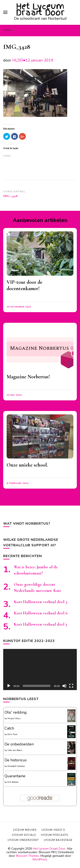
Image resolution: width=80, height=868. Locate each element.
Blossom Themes (27, 856)
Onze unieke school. (27, 465)
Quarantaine (15, 776)
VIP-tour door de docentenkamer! (24, 285)
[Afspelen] (9, 686)
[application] (40, 670)
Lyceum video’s (53, 830)
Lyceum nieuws (25, 830)
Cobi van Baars (15, 750)
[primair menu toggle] (5, 12)
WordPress (40, 859)
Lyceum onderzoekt (23, 840)
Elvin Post (12, 734)
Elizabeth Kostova (16, 766)
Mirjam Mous (14, 718)
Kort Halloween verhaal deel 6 (41, 613)
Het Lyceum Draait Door (40, 9)
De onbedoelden (19, 744)
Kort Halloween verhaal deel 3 (41, 602)
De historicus (16, 760)
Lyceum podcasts (55, 835)
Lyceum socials (24, 835)
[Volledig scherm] (71, 686)
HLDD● (19, 60)
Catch (9, 728)
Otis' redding (16, 712)
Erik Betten (13, 782)
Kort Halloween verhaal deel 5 (41, 624)
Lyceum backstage (58, 840)
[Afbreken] (64, 686)
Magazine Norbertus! (28, 377)
